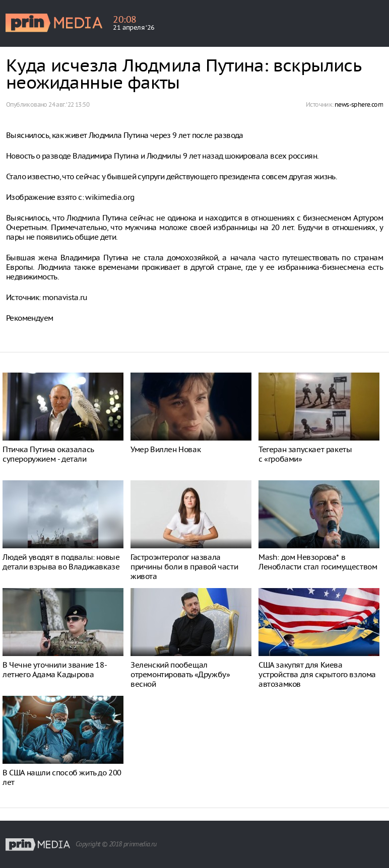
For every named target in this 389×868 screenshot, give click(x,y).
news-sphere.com (359, 104)
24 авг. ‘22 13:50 (69, 104)
